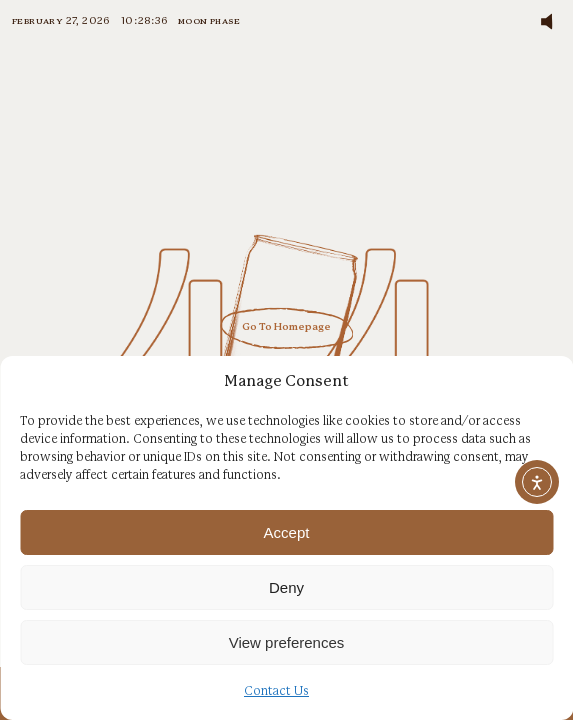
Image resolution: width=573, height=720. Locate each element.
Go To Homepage (286, 328)
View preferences (287, 642)
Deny (286, 587)
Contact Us (276, 691)
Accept (287, 532)
